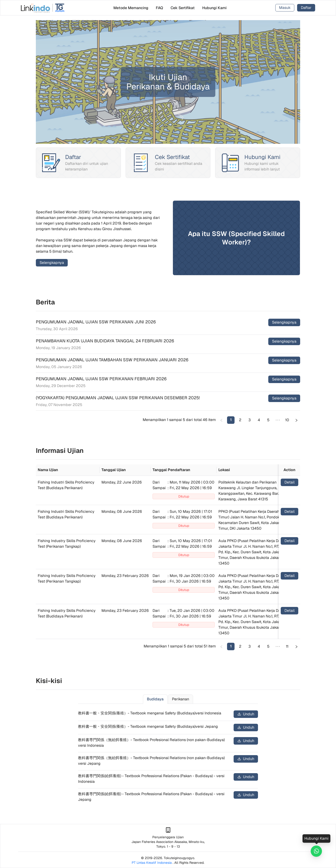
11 (287, 646)
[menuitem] (131, 8)
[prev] (40, 82)
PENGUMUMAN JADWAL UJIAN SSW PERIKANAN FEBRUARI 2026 (101, 379)
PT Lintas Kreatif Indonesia (152, 863)
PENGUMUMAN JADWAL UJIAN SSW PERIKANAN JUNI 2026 (96, 322)
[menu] (170, 8)
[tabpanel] (168, 757)
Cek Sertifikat (183, 8)
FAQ (159, 8)
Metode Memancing (131, 8)
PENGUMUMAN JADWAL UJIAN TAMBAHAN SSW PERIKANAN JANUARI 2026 (112, 360)
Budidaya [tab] (155, 699)
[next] (296, 82)
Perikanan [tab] (181, 699)
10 (287, 420)
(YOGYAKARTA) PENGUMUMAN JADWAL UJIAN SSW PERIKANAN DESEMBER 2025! (118, 398)
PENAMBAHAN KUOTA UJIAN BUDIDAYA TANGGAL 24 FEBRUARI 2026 (105, 341)
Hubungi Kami (214, 8)
